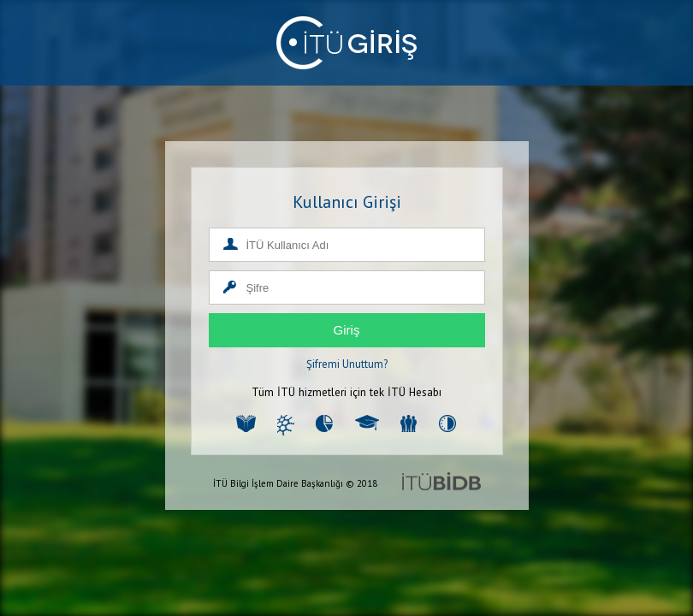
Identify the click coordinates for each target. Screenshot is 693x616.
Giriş (347, 330)
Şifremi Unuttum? (347, 364)
